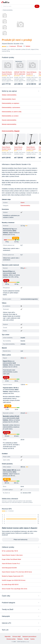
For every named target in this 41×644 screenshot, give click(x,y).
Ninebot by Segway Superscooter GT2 (13, 576)
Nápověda (8, 637)
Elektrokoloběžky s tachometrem (11, 108)
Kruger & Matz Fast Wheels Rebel (11, 559)
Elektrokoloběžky (8, 10)
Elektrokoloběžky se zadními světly (12, 112)
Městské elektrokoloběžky (9, 124)
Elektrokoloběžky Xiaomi (9, 99)
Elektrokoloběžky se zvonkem (10, 116)
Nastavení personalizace (29, 637)
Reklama (20, 639)
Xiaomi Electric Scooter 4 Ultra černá (12, 555)
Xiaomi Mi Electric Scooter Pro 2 (11, 564)
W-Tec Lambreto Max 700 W (10, 551)
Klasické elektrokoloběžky (9, 120)
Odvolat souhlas (11, 639)
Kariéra (33, 639)
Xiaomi (23, 203)
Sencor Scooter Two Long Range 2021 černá (14, 589)
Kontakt (26, 639)
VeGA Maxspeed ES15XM (9, 568)
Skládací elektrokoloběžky (9, 95)
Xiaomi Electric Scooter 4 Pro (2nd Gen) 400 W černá (17, 572)
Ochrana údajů (16, 637)
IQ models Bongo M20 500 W (10, 585)
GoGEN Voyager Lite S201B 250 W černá (14, 580)
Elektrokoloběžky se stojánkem (11, 103)
